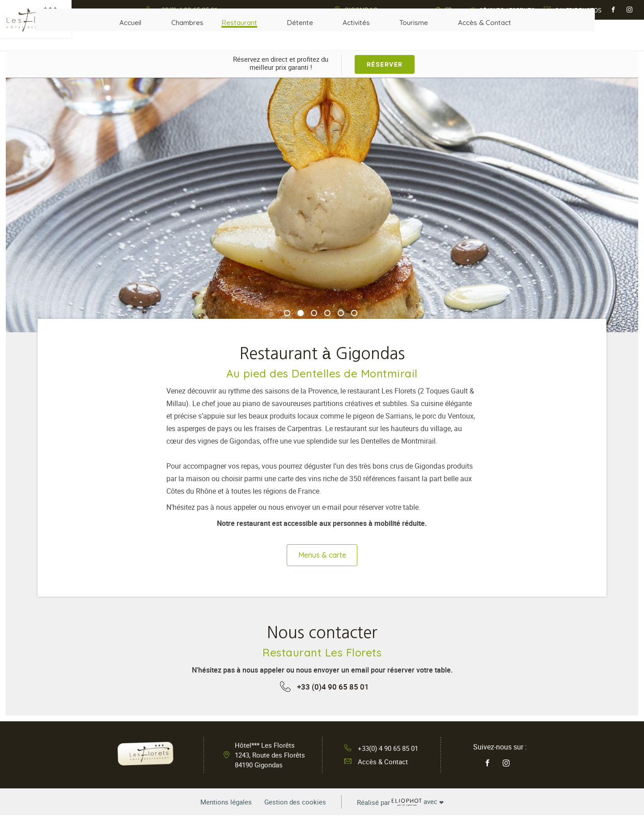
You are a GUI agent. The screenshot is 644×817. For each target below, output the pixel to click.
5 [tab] (341, 313)
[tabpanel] (322, 205)
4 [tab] (327, 313)
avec (406, 803)
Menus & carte (322, 556)
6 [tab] (354, 313)
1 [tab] (287, 313)
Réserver (385, 63)
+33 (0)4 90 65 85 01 (333, 688)
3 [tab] (314, 313)
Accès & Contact (374, 764)
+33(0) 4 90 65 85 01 (381, 749)
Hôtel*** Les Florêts (270, 757)
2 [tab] (301, 313)
